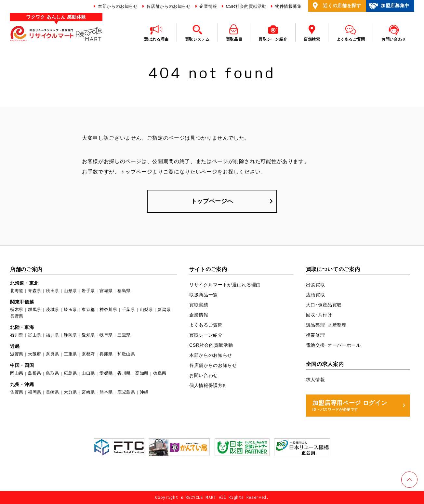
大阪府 (35, 354)
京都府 (88, 354)
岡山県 (17, 373)
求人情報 (316, 380)
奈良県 (53, 354)
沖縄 (144, 392)
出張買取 (316, 285)
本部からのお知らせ (117, 6)
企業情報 (208, 6)
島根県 (35, 373)
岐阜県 (106, 335)
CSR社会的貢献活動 (245, 6)
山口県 (88, 373)
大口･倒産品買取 (324, 305)
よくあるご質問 (206, 325)
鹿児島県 (126, 392)
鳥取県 (53, 373)
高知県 (142, 373)
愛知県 (88, 335)
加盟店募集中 (389, 6)
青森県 (35, 291)
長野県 (17, 316)
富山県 (35, 335)
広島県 (70, 373)
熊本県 (106, 392)
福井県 (53, 335)
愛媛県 (106, 373)
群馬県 (35, 310)
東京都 (88, 310)
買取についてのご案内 (333, 269)
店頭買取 (316, 295)
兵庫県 (106, 354)
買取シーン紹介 (206, 335)
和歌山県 (126, 354)
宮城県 (106, 291)
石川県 (17, 335)
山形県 (70, 291)
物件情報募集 (288, 6)
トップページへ (212, 201)
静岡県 (70, 335)
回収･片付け (319, 315)
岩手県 (88, 291)
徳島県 (160, 373)
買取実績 (199, 305)
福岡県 (35, 392)
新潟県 (164, 310)
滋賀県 (17, 354)
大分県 (70, 392)
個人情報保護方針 (208, 385)
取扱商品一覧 (204, 295)
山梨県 (146, 310)
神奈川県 (108, 310)
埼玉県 (70, 310)
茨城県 (53, 310)
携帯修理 (316, 335)
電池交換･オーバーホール (333, 345)
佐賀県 (17, 392)
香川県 (124, 373)
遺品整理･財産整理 (326, 325)
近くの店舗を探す (336, 6)
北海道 (17, 291)
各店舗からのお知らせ (168, 6)
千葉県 (129, 310)
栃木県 (17, 310)
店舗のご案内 (26, 269)
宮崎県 (88, 392)
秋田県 (53, 291)
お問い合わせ (204, 375)
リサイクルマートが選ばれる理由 (225, 285)
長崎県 (53, 392)
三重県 (124, 335)
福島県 (124, 291)
